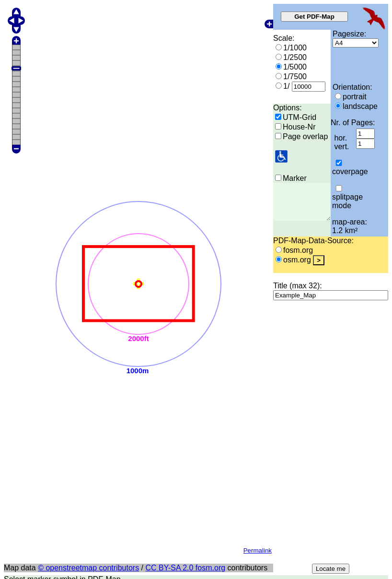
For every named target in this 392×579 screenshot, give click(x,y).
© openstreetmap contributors (88, 334)
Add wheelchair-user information (72, 463)
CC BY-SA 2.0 (170, 334)
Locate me (331, 335)
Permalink (258, 317)
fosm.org (209, 334)
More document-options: (45, 503)
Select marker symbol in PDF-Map (62, 346)
